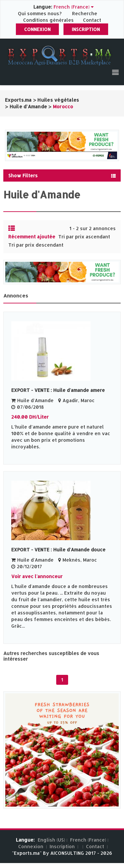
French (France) (88, 840)
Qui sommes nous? (40, 13)
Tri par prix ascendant (84, 237)
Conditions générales (49, 20)
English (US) (51, 840)
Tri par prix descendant (36, 245)
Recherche (85, 13)
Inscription (86, 29)
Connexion (37, 29)
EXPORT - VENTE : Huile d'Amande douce (58, 550)
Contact (92, 20)
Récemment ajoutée (32, 237)
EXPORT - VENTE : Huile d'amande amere (58, 390)
